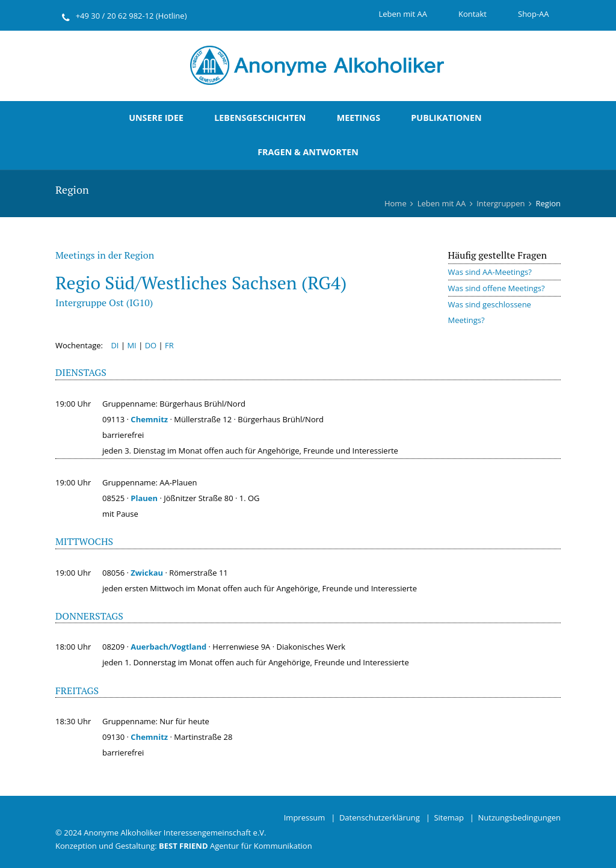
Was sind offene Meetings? (497, 288)
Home (396, 203)
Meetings (359, 118)
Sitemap (449, 817)
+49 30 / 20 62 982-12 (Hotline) (131, 16)
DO (151, 345)
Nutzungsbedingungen (519, 817)
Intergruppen (500, 203)
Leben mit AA (402, 14)
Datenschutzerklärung (380, 817)
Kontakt (473, 14)
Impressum (305, 817)
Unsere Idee (156, 118)
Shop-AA (534, 14)
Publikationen (446, 118)
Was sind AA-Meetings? (490, 272)
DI (115, 345)
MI (131, 345)
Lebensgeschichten (260, 118)
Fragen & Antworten (308, 152)
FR (169, 345)
